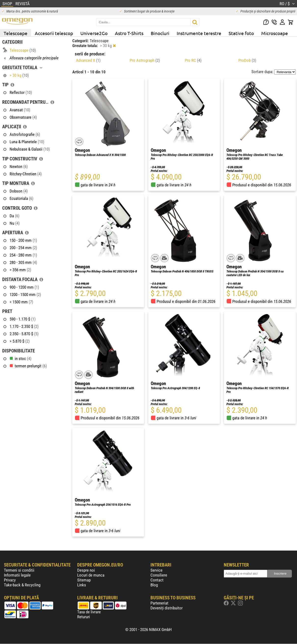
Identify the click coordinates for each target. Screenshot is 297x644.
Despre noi (86, 570)
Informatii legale (17, 575)
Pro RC (193, 60)
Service (156, 570)
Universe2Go (94, 33)
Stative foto (241, 33)
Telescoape (16, 33)
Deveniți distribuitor (167, 608)
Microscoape (275, 33)
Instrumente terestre (199, 33)
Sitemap (84, 580)
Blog (154, 585)
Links (82, 585)
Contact (157, 580)
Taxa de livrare (89, 612)
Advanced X (88, 60)
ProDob (247, 60)
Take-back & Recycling (22, 585)
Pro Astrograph (145, 60)
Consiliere (159, 575)
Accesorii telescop (54, 33)
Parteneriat (159, 603)
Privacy (10, 580)
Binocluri (160, 33)
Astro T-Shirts (129, 33)
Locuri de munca (91, 575)
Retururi (84, 617)
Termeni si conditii (19, 570)
